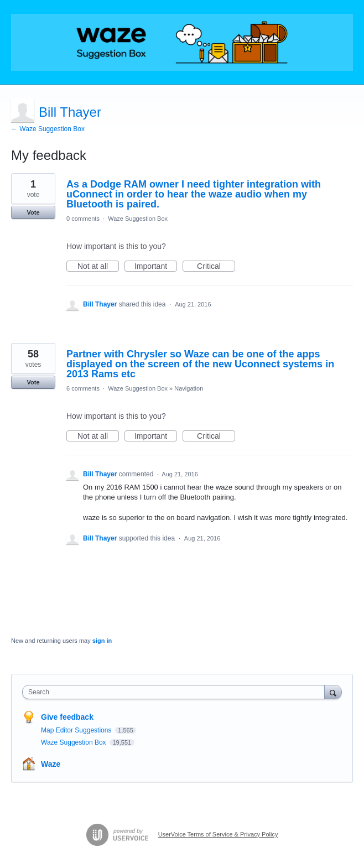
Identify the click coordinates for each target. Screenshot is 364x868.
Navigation (189, 388)
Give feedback (67, 717)
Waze (51, 764)
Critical (216, 267)
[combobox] (176, 692)
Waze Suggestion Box (138, 219)
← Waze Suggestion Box (48, 129)
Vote (33, 212)
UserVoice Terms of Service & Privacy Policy (218, 834)
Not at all (98, 267)
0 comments (83, 219)
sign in (102, 641)
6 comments (83, 388)
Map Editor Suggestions (77, 730)
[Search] (333, 692)
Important (156, 267)
